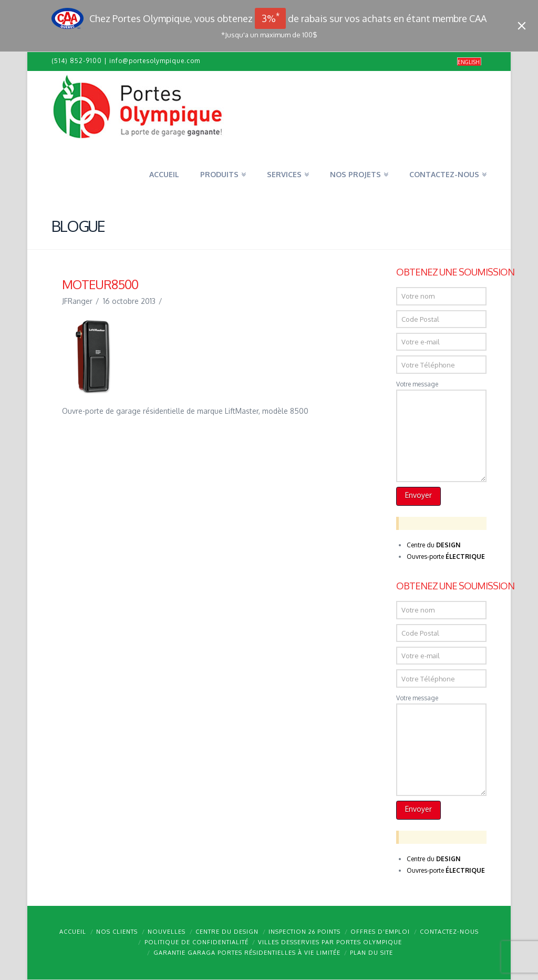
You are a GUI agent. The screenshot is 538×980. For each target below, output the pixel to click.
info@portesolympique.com (155, 61)
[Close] (522, 26)
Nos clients (117, 932)
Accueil (73, 932)
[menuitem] (469, 62)
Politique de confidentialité (196, 942)
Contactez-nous (449, 932)
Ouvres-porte (446, 557)
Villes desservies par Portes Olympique (330, 942)
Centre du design (227, 932)
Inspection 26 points (304, 932)
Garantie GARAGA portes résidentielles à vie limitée (247, 953)
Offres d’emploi (380, 932)
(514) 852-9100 (77, 61)
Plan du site (371, 953)
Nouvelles (167, 932)
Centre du (433, 545)
